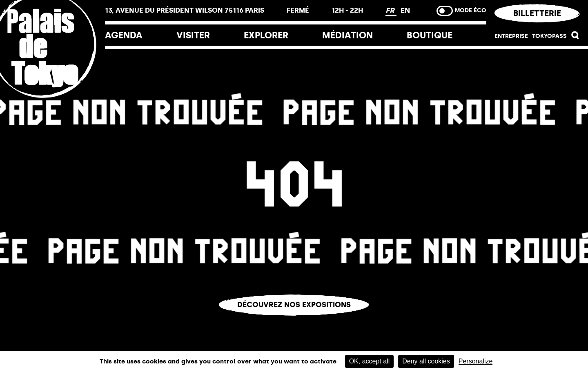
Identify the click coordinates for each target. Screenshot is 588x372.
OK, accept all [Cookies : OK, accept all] (370, 361)
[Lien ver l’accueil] (52, 99)
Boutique (430, 35)
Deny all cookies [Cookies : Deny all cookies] (426, 361)
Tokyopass (549, 36)
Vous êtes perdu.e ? (294, 322)
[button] (575, 37)
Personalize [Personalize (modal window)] (476, 361)
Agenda (124, 35)
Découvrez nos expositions (294, 305)
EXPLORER (266, 35)
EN (405, 11)
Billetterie (537, 13)
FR (391, 11)
